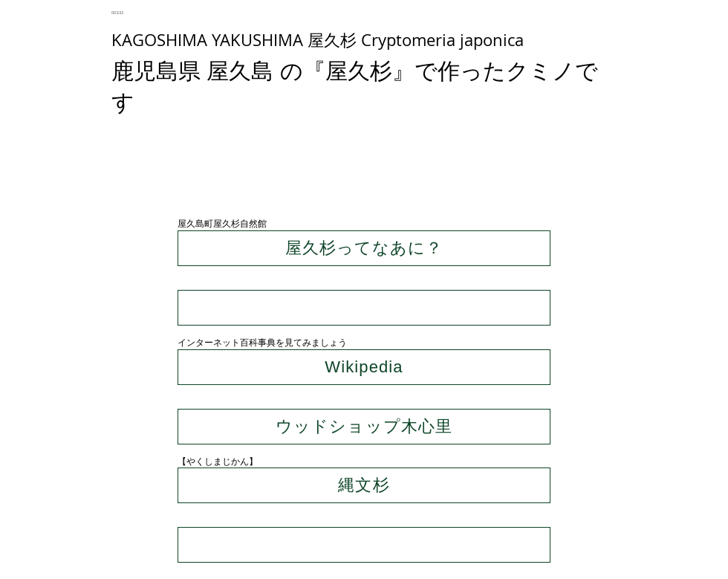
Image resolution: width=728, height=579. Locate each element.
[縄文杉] (364, 485)
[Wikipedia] (364, 367)
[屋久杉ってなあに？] (364, 248)
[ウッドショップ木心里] (364, 427)
